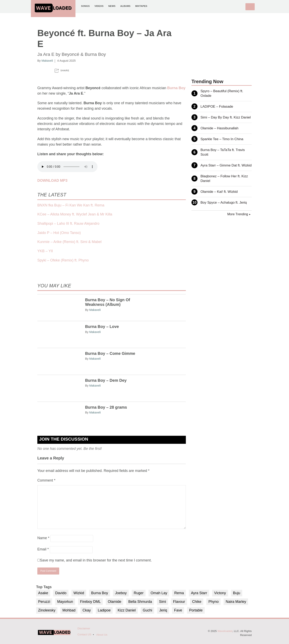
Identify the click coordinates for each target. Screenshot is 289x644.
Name (43, 538)
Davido (61, 593)
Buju (237, 593)
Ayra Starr (199, 593)
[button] (62, 71)
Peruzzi (44, 602)
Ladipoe (104, 610)
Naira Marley (236, 602)
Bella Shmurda (140, 602)
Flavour (179, 602)
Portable (196, 610)
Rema (179, 593)
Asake (43, 593)
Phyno (213, 602)
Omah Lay (159, 593)
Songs (85, 6)
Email (43, 549)
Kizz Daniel (127, 610)
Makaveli (47, 61)
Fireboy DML (90, 602)
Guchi (147, 610)
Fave (178, 610)
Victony (220, 593)
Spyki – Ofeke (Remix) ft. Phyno (63, 260)
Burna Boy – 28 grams (106, 407)
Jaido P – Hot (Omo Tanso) (59, 233)
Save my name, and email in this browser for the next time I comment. (96, 560)
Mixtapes (141, 6)
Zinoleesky (47, 610)
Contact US (84, 634)
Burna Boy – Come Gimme (110, 353)
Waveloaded (225, 631)
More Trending (238, 214)
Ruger (139, 593)
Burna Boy (100, 593)
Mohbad (69, 610)
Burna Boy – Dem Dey (106, 380)
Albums (125, 6)
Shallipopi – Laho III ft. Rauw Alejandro (68, 224)
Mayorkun (65, 602)
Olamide (114, 602)
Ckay (87, 610)
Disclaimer (84, 628)
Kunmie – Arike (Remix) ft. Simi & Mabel (69, 242)
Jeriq (163, 610)
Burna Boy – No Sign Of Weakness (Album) (108, 302)
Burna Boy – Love (102, 327)
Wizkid (79, 593)
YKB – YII (45, 251)
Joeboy (121, 593)
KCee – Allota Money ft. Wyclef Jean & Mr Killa (75, 214)
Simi (162, 602)
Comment (46, 480)
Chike (197, 602)
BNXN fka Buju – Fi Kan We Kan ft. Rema (71, 205)
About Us (102, 635)
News (112, 6)
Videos (99, 6)
